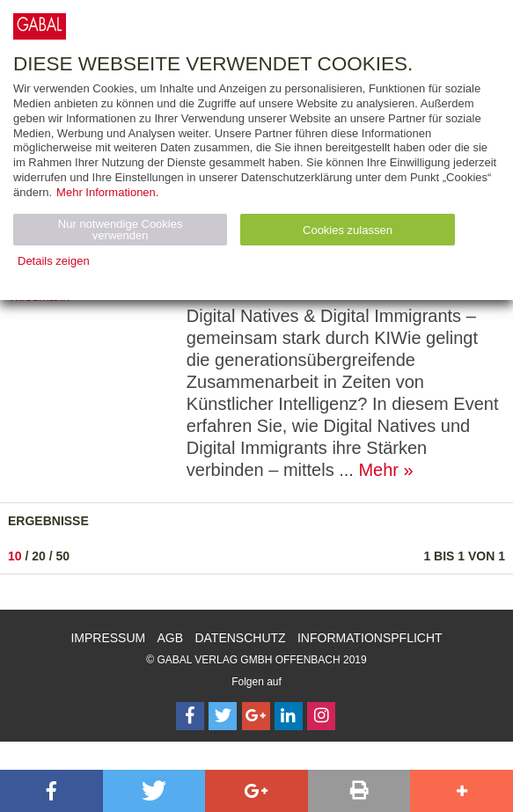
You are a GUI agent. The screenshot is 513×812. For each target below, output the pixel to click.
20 (39, 556)
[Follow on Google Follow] (256, 716)
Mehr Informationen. (107, 192)
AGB (171, 638)
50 (63, 556)
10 (15, 556)
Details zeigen (54, 261)
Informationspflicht (370, 638)
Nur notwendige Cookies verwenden (121, 230)
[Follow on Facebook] (190, 716)
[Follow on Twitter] (223, 716)
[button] (51, 791)
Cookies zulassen (348, 230)
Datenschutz (240, 638)
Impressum (108, 638)
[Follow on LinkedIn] (289, 716)
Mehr (378, 470)
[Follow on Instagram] (321, 716)
